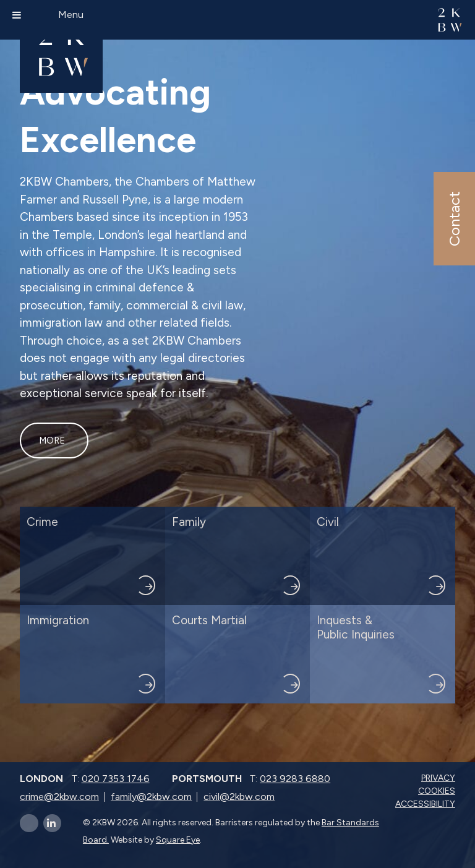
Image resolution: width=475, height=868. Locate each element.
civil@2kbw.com (239, 797)
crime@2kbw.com (59, 797)
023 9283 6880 (295, 779)
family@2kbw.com (151, 797)
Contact (454, 219)
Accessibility (426, 804)
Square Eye (178, 840)
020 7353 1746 (116, 779)
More (52, 440)
